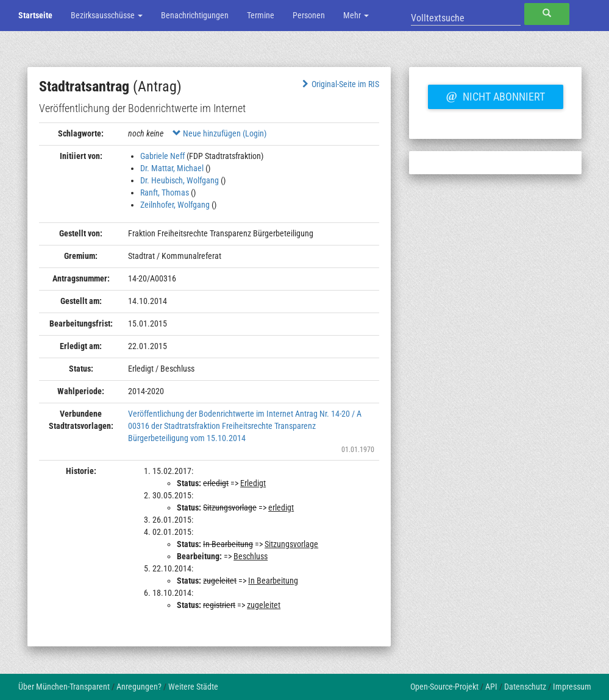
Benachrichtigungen (195, 15)
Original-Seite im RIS (340, 84)
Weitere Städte (193, 687)
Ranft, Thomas (165, 193)
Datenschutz (525, 687)
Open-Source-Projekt (444, 687)
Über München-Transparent (64, 687)
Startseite (35, 15)
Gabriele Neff (162, 156)
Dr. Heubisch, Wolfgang (180, 180)
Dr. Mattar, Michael (172, 168)
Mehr (356, 15)
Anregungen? (139, 687)
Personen (309, 15)
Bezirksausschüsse (107, 15)
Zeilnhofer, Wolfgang (175, 205)
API (491, 687)
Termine (261, 15)
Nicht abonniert (496, 95)
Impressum (572, 687)
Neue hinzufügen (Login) (219, 133)
